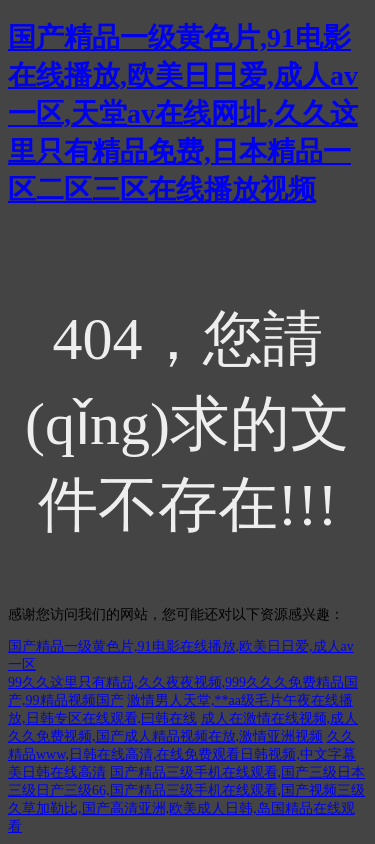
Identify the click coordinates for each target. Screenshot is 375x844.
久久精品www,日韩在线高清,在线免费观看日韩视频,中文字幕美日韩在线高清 (182, 754)
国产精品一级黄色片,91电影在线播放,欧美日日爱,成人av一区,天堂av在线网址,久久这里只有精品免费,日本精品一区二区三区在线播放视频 (183, 113)
